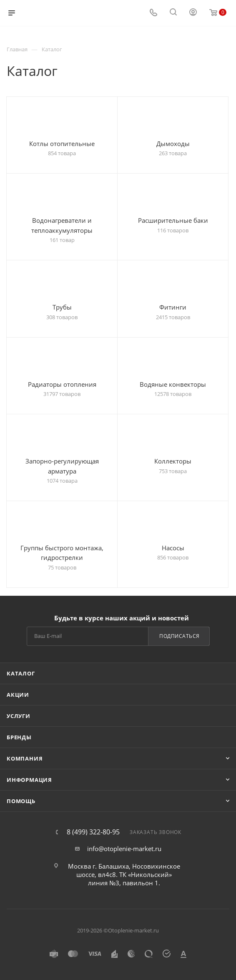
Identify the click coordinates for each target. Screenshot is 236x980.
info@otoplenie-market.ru (124, 849)
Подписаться (180, 636)
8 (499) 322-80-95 (93, 832)
